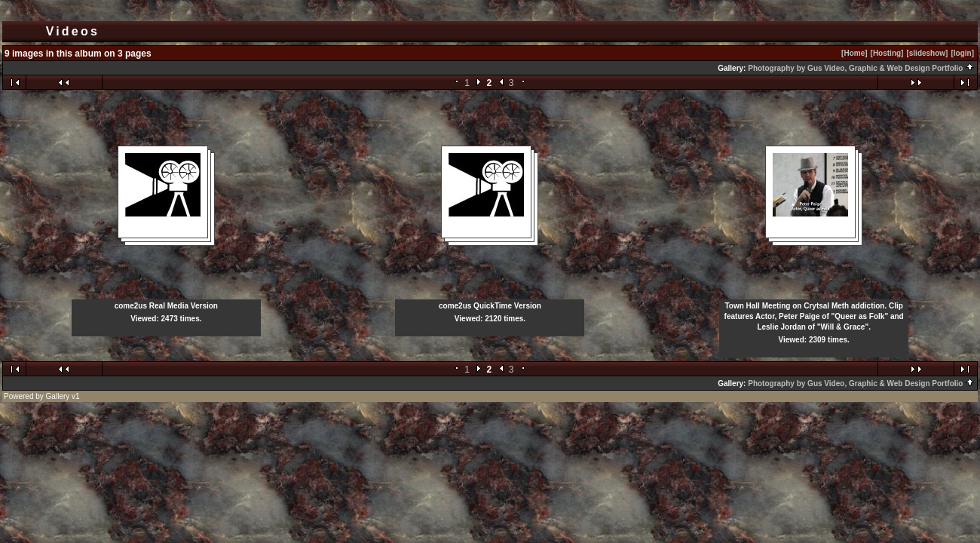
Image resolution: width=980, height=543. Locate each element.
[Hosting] (887, 53)
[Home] (854, 53)
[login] (962, 53)
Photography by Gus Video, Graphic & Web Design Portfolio (861, 68)
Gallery (58, 396)
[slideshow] (927, 53)
